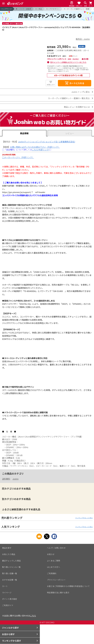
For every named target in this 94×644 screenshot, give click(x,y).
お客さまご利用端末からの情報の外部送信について (68, 586)
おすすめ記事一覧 (10, 580)
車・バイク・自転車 (23, 9)
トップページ (7, 9)
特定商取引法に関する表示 (58, 593)
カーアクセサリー (53, 9)
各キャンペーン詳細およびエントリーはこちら (68, 62)
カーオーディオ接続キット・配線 (76, 9)
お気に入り (51, 85)
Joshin (15, 479)
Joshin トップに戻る (81, 92)
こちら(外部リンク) (41, 150)
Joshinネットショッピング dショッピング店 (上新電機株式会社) (47, 142)
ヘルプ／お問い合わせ (56, 548)
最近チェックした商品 (11, 561)
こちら (33, 616)
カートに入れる (74, 83)
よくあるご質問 (54, 561)
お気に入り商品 (9, 554)
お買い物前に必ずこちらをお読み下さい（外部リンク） (35, 147)
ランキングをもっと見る (84, 518)
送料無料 (6, 479)
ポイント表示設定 (10, 599)
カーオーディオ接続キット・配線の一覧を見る (69, 98)
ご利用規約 (52, 573)
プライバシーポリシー (56, 580)
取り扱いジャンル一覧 (11, 567)
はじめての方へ (54, 567)
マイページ (7, 593)
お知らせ (51, 554)
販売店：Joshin (83, 39)
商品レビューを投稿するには (77, 107)
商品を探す (7, 548)
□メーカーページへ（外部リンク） (18, 157)
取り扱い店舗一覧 (10, 573)
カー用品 (39, 9)
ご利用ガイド (8, 605)
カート (5, 586)
